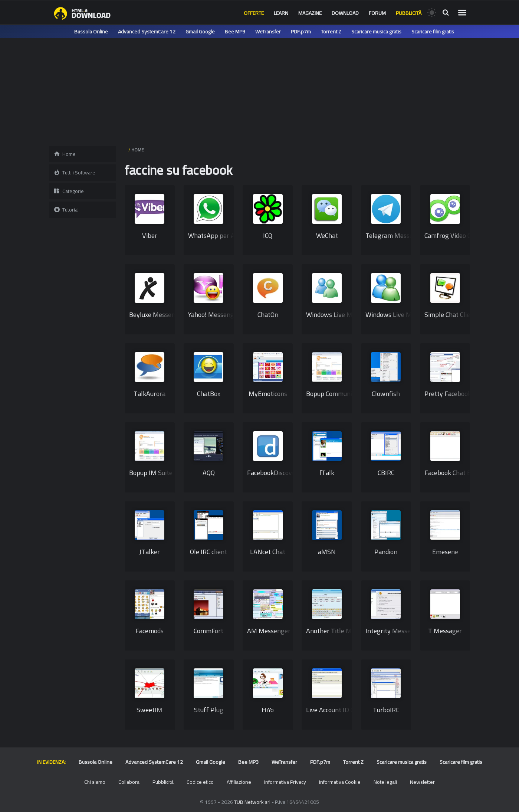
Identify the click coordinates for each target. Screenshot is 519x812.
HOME (138, 150)
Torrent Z (331, 32)
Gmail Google (200, 32)
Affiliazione (239, 782)
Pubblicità (409, 13)
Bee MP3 (235, 32)
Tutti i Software (74, 173)
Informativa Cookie (340, 782)
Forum (377, 13)
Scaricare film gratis (433, 32)
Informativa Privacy (285, 782)
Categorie (69, 191)
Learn (281, 13)
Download (345, 13)
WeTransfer (268, 32)
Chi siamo (95, 782)
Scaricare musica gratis (376, 32)
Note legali (385, 782)
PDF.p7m (301, 32)
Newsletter (422, 782)
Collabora (129, 782)
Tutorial (66, 210)
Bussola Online (91, 32)
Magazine (310, 13)
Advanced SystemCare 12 (147, 32)
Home (65, 154)
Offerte (254, 13)
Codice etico (200, 782)
